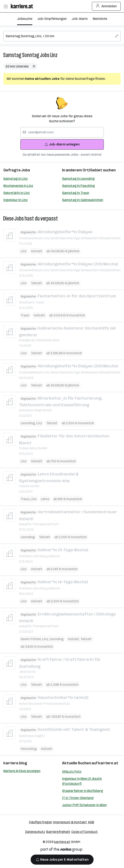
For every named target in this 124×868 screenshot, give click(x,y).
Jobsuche (25, 19)
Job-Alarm (80, 19)
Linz (54, 55)
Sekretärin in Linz (17, 193)
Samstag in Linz (16, 179)
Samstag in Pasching (78, 186)
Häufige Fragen (41, 822)
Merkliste (100, 19)
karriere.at (108, 763)
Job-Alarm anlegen (62, 144)
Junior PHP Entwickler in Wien (84, 805)
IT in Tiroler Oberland (78, 798)
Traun (25, 315)
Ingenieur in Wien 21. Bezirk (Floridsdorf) (82, 781)
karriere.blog (15, 763)
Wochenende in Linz (18, 186)
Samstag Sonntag (21, 55)
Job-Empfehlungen (52, 19)
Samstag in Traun (76, 193)
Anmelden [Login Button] (106, 6)
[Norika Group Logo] (61, 850)
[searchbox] (62, 36)
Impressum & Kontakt (70, 822)
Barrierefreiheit (58, 832)
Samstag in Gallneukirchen (83, 200)
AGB (91, 822)
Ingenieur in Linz (16, 200)
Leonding (28, 423)
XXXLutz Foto (72, 772)
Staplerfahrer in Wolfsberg (83, 791)
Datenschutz (35, 832)
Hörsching (29, 749)
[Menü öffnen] (6, 6)
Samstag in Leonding (78, 179)
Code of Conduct (85, 832)
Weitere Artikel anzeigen (22, 771)
